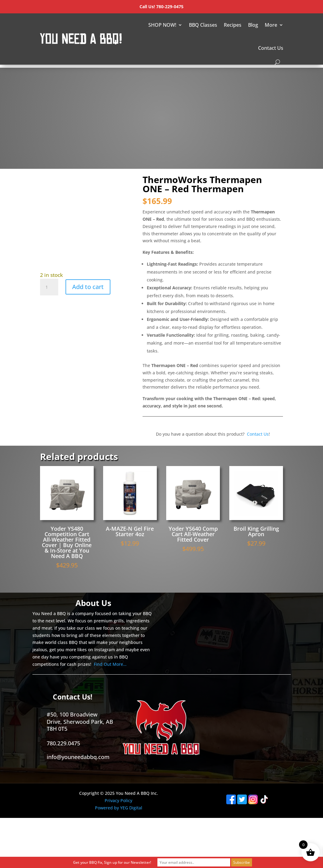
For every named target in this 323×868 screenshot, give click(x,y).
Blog (253, 25)
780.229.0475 (63, 743)
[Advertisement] (162, 110)
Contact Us (271, 48)
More (271, 25)
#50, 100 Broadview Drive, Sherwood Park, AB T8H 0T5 (80, 722)
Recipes (233, 25)
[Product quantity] (49, 287)
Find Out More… (110, 664)
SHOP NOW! (162, 25)
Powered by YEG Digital (119, 808)
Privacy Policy (118, 800)
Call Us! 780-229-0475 (161, 7)
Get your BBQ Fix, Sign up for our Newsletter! (112, 862)
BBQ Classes (203, 25)
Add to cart (88, 287)
